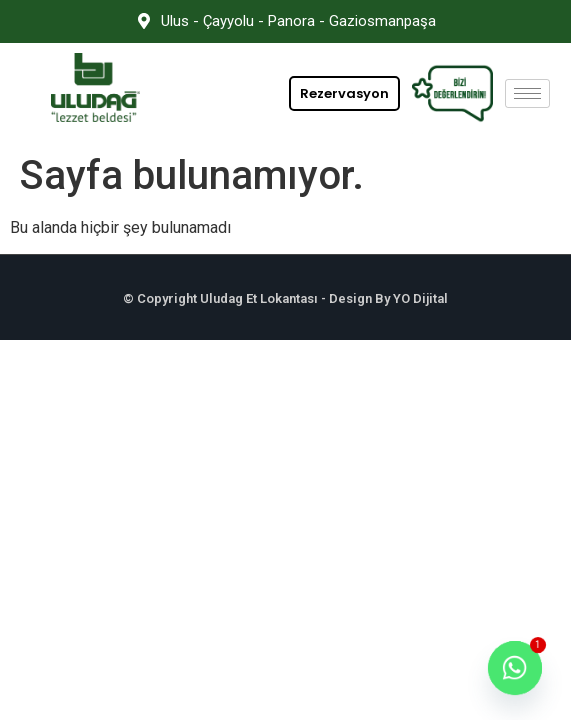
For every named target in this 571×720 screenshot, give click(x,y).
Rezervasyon (344, 93)
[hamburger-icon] (527, 93)
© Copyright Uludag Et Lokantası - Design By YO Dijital (285, 298)
